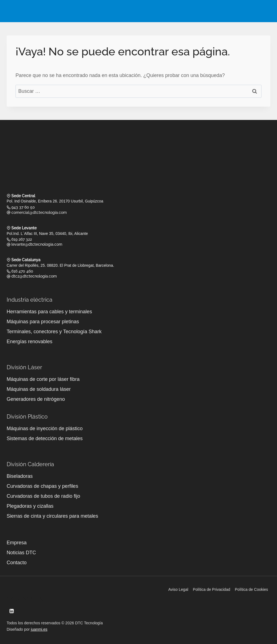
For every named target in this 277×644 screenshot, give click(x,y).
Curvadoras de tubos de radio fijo (43, 495)
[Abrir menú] (264, 11)
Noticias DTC (21, 551)
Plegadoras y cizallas (30, 505)
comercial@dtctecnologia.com (39, 212)
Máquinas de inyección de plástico (45, 427)
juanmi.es (39, 628)
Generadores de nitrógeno (36, 398)
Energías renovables (30, 340)
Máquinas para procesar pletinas (43, 320)
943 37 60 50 (23, 207)
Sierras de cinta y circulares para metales (52, 515)
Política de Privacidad (211, 588)
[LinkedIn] (12, 610)
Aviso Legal (178, 588)
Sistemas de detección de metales (45, 437)
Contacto (17, 561)
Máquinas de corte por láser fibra (43, 378)
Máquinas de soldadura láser (39, 388)
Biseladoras (20, 475)
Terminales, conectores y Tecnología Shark (54, 330)
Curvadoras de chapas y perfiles (42, 485)
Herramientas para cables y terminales (49, 311)
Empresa (17, 542)
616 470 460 (22, 270)
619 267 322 (22, 238)
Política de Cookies (252, 588)
